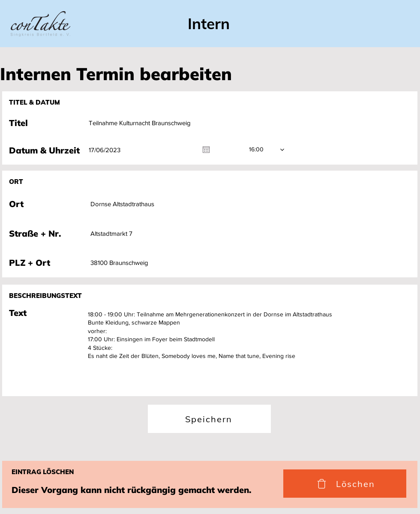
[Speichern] (209, 419)
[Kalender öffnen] (206, 150)
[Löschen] (345, 484)
